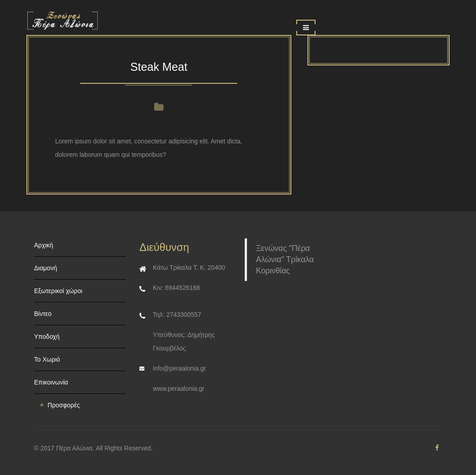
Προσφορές (64, 405)
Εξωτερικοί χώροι (58, 291)
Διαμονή (45, 268)
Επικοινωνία (51, 382)
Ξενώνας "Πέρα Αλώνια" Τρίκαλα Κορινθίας (285, 259)
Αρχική (44, 245)
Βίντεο (43, 314)
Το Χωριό (47, 359)
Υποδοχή (47, 337)
